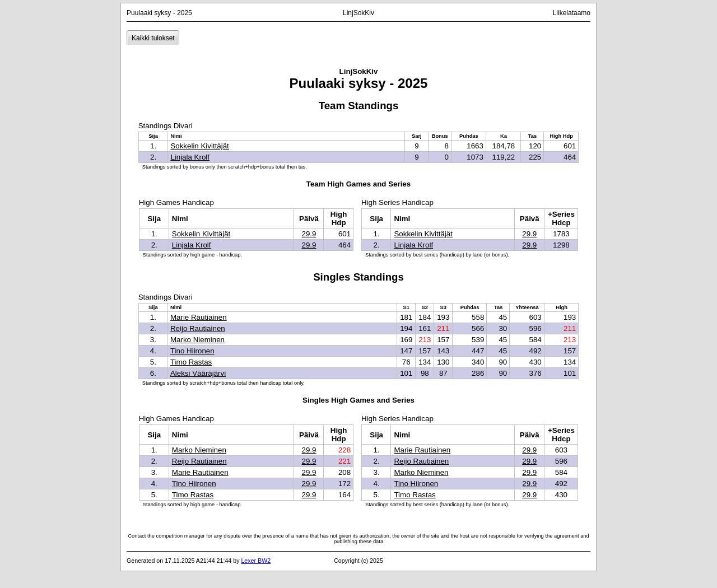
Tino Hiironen (192, 351)
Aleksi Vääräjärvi (198, 373)
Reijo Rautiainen (198, 328)
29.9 (309, 234)
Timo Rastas (191, 362)
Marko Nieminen (197, 340)
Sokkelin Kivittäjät (199, 146)
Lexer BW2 (256, 561)
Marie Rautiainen (199, 317)
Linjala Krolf (190, 157)
